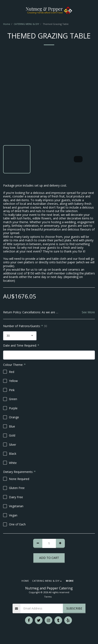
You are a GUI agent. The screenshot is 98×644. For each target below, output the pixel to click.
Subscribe (74, 608)
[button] (5, 10)
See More (88, 312)
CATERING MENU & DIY (26, 24)
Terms (48, 597)
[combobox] (20, 336)
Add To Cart (49, 558)
